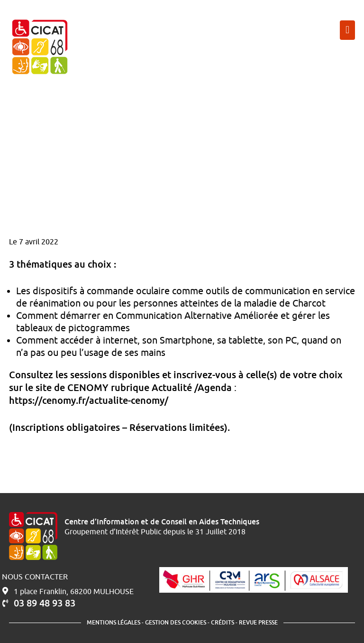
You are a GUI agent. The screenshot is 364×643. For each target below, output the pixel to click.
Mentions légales (114, 622)
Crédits (223, 622)
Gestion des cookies (176, 622)
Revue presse (258, 622)
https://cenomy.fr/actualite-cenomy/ (89, 400)
